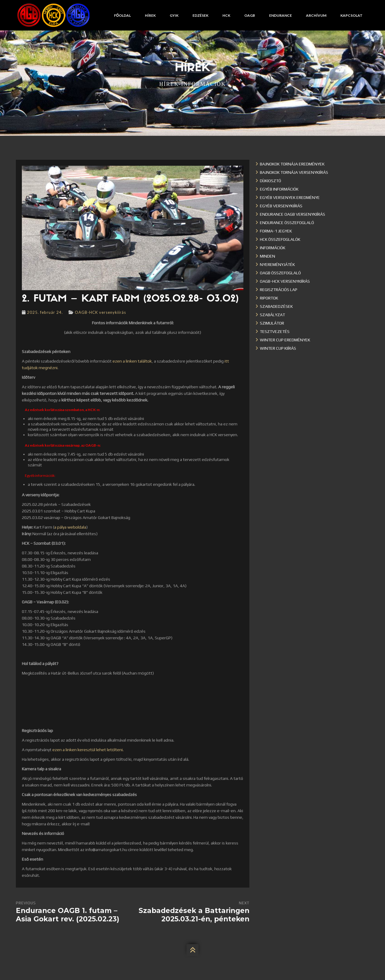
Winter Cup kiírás (278, 348)
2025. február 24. (45, 312)
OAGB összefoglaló (280, 273)
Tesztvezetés (275, 331)
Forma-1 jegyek (276, 231)
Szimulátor (272, 323)
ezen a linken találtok (132, 361)
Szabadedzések (276, 306)
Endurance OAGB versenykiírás (292, 214)
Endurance (281, 15)
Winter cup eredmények (285, 340)
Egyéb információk (279, 189)
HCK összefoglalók (280, 239)
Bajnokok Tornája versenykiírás (294, 172)
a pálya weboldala (70, 527)
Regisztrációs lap (279, 290)
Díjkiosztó (270, 181)
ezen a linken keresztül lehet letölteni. (88, 750)
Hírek (150, 15)
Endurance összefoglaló (287, 223)
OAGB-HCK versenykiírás (100, 312)
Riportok (269, 298)
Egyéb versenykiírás (281, 206)
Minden (267, 256)
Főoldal (122, 15)
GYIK (174, 15)
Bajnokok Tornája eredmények (292, 164)
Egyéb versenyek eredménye (290, 197)
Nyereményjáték (277, 264)
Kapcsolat (351, 15)
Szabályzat (272, 315)
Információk (273, 248)
